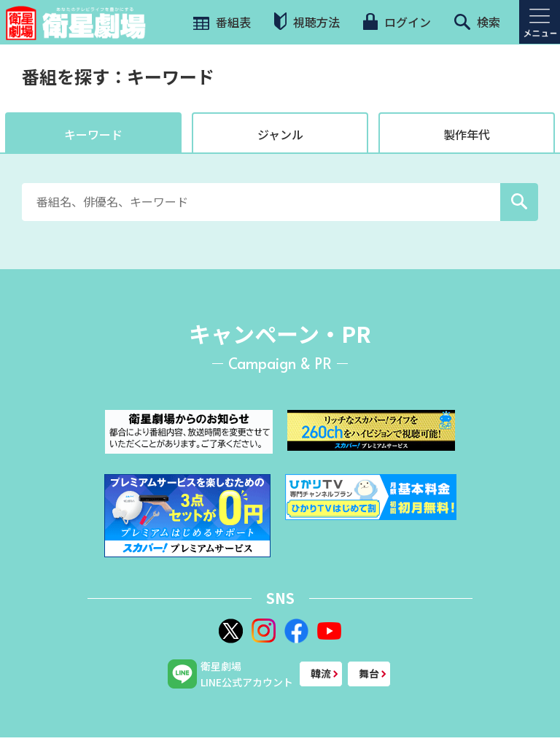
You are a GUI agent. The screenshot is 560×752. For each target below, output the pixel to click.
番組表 (221, 22)
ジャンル (280, 134)
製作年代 (467, 134)
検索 (477, 22)
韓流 (321, 673)
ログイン (397, 22)
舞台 (369, 673)
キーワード (93, 134)
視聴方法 (307, 22)
